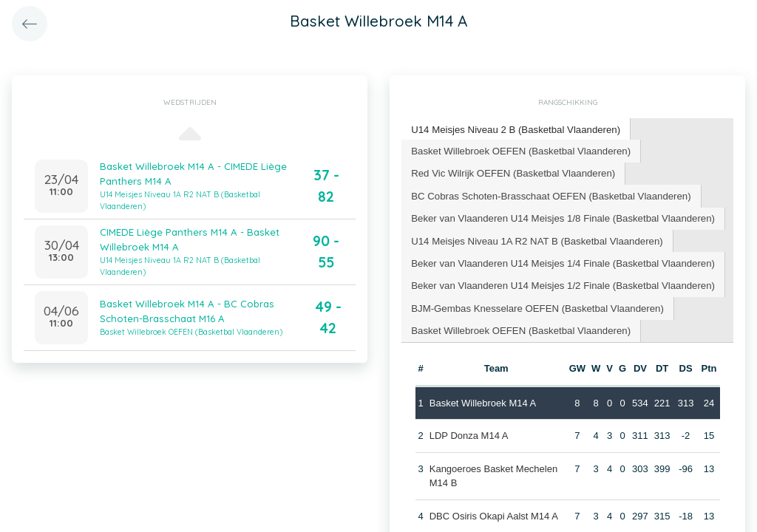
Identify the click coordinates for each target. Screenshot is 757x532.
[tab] (514, 130)
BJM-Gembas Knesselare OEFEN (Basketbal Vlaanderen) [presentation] (535, 305)
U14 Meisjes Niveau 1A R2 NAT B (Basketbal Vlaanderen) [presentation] (535, 238)
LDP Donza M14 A (468, 432)
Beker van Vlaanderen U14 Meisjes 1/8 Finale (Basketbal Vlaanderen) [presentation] (560, 216)
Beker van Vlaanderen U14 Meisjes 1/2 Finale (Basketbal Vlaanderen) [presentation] (560, 283)
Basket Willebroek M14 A (482, 399)
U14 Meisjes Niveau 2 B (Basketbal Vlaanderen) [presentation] (514, 129)
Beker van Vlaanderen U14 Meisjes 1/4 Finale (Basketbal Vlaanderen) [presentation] (560, 260)
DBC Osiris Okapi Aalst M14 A (493, 512)
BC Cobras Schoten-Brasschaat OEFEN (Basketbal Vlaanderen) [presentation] (549, 194)
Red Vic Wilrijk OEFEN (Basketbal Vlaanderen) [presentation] (511, 172)
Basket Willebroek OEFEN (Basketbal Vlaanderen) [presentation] (519, 150)
